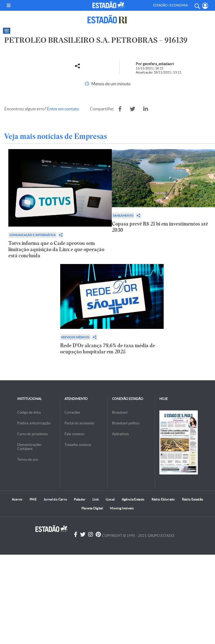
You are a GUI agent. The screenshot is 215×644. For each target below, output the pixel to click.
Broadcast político (126, 423)
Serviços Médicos (75, 337)
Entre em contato (63, 109)
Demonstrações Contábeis (29, 447)
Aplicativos (121, 434)
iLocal (110, 499)
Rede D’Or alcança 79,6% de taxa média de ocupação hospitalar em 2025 (108, 349)
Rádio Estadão (193, 499)
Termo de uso (28, 460)
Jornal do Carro (55, 499)
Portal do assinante (79, 423)
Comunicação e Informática (33, 235)
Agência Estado (133, 499)
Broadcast (120, 412)
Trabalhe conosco (78, 445)
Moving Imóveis (122, 508)
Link (96, 499)
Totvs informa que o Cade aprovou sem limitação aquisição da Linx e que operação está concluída (56, 249)
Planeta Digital (92, 508)
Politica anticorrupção (34, 423)
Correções (72, 412)
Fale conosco (74, 434)
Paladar (80, 499)
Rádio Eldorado (163, 499)
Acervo (17, 499)
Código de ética (29, 412)
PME (33, 499)
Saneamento (123, 215)
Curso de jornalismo (32, 434)
